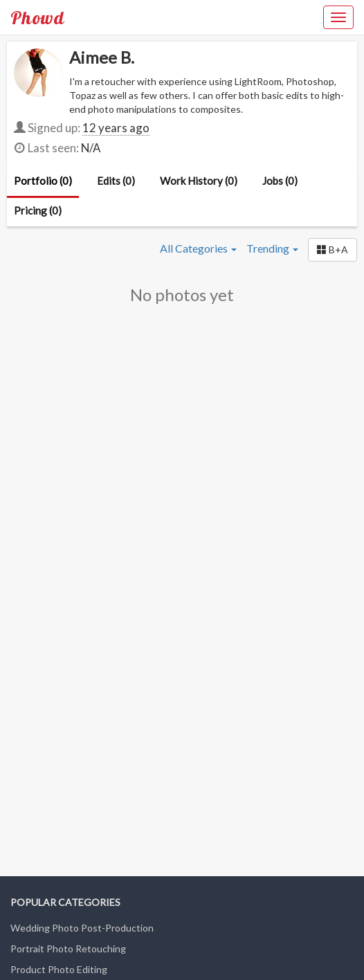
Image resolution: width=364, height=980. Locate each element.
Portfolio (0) (43, 181)
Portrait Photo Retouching (68, 949)
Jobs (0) (280, 181)
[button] (333, 250)
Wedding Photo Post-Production (82, 928)
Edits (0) (116, 181)
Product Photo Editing (59, 969)
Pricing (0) (38, 210)
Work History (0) (199, 181)
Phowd (37, 17)
